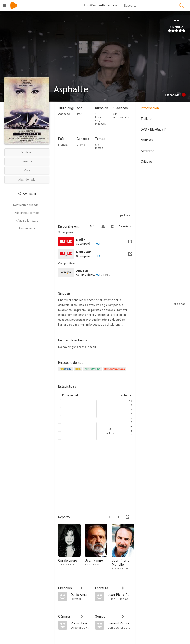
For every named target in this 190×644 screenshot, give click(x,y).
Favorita (27, 161)
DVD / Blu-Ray (154, 129)
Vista (27, 170)
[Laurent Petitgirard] (120, 623)
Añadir (92, 347)
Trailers (146, 119)
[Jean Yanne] (98, 548)
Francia (63, 145)
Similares (147, 151)
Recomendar (27, 228)
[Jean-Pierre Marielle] (125, 548)
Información (150, 108)
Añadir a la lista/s (27, 221)
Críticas (146, 162)
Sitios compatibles (93, 226)
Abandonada (27, 180)
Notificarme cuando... (27, 205)
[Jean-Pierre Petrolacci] (120, 594)
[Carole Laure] (72, 548)
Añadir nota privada (27, 213)
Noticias (147, 140)
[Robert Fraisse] (81, 623)
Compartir (27, 194)
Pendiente (27, 152)
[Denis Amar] (81, 594)
